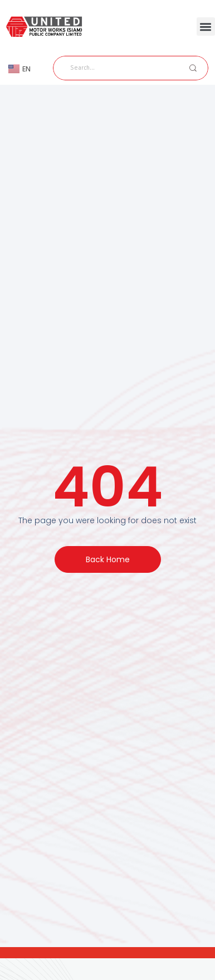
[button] (206, 26)
